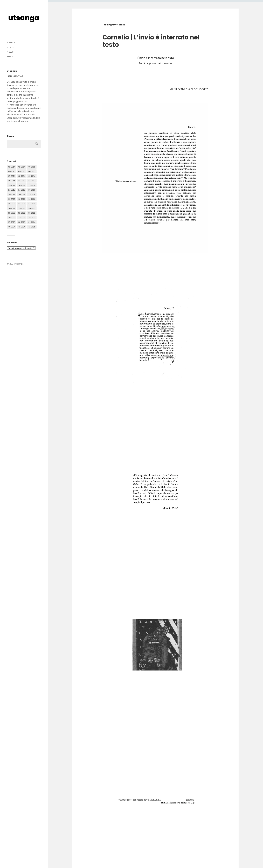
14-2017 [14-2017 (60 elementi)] (22, 185)
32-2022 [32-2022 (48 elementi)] (22, 213)
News (10, 52)
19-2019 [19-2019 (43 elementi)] (12, 194)
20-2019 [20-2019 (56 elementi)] (22, 194)
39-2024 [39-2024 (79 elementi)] (32, 222)
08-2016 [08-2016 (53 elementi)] (22, 176)
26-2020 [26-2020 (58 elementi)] (22, 204)
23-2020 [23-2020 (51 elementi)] (22, 199)
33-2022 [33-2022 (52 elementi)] (32, 213)
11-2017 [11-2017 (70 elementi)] (22, 181)
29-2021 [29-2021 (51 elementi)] (22, 208)
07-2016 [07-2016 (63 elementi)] (12, 176)
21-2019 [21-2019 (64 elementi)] (32, 194)
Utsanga (19, 264)
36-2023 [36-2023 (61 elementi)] (32, 217)
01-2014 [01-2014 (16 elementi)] (12, 167)
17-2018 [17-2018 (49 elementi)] (22, 190)
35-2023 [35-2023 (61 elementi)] (22, 217)
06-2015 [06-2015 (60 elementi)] (32, 171)
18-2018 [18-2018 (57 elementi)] (32, 190)
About (11, 43)
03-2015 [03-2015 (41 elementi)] (32, 167)
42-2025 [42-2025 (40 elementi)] (32, 227)
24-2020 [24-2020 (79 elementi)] (32, 199)
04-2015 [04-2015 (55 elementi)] (12, 171)
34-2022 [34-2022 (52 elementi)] (12, 217)
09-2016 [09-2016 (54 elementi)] (32, 176)
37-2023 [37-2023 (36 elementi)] (12, 222)
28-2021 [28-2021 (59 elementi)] (12, 208)
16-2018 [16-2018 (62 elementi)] (12, 190)
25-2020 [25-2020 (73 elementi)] (12, 204)
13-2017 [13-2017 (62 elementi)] (12, 185)
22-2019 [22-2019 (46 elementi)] (12, 199)
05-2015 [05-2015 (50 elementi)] (22, 171)
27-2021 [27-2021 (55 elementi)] (32, 204)
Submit (11, 56)
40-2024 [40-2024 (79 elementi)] (12, 227)
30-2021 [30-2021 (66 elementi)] (32, 208)
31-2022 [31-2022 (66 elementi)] (12, 213)
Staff (11, 47)
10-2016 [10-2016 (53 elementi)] (12, 181)
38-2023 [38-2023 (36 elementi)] (22, 222)
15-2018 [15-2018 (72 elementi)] (32, 185)
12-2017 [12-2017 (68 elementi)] (32, 181)
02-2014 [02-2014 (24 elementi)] (22, 167)
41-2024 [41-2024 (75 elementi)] (22, 227)
